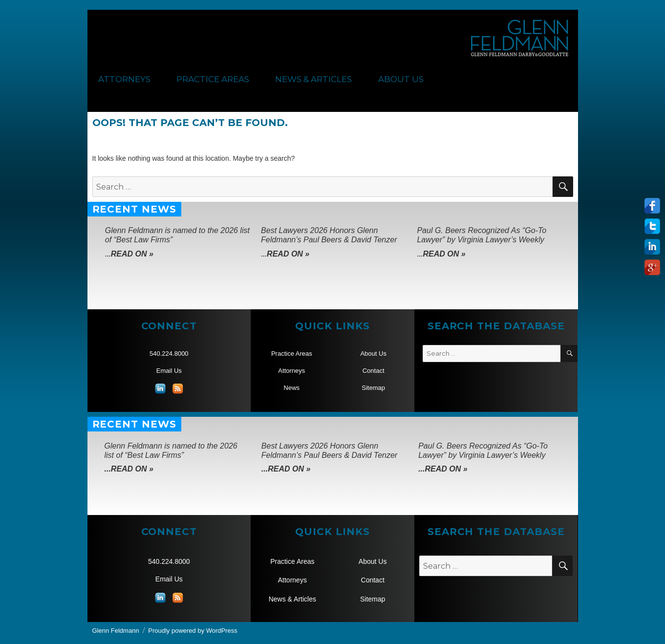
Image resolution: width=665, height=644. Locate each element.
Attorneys (124, 79)
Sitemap (373, 388)
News (292, 388)
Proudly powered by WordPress (193, 631)
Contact (374, 371)
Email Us (169, 371)
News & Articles (313, 79)
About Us (401, 79)
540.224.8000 (169, 354)
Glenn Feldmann (116, 631)
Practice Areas (213, 79)
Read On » (132, 254)
